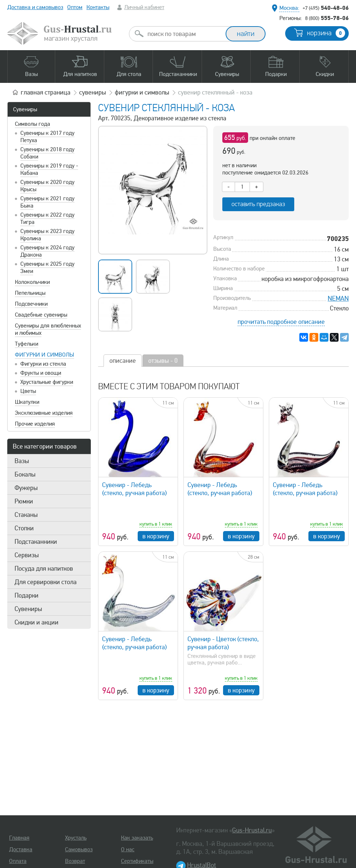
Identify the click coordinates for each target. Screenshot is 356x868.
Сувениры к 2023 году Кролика (47, 235)
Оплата (18, 861)
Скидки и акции (37, 622)
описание (123, 361)
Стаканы (26, 515)
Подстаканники (36, 542)
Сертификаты (137, 861)
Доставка (21, 849)
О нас (128, 849)
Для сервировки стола (46, 582)
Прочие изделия (35, 424)
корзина (326, 33)
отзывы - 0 (163, 361)
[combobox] (184, 34)
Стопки (24, 528)
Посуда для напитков (44, 568)
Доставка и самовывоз (35, 7)
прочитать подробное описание (281, 322)
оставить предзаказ (258, 204)
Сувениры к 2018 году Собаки (47, 153)
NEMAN (338, 298)
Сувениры (25, 109)
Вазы (22, 461)
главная (46, 92)
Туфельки (27, 344)
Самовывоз (79, 849)
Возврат (75, 861)
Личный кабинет (144, 7)
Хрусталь (76, 838)
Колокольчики (32, 282)
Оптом (75, 7)
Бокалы (25, 474)
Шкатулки (27, 402)
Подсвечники (31, 304)
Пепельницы (30, 293)
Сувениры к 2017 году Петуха (47, 137)
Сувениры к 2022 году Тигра (47, 218)
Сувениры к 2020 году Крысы (47, 186)
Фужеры (26, 488)
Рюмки (24, 501)
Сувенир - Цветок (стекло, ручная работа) (223, 643)
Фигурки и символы (44, 355)
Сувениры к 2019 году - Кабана (49, 169)
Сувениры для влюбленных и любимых (48, 329)
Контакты (98, 7)
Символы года (33, 124)
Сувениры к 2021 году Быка (47, 202)
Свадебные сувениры (41, 315)
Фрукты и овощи (41, 373)
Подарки (27, 595)
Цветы (28, 391)
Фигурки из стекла (43, 364)
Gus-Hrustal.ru (252, 830)
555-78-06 (327, 18)
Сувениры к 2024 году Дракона (47, 251)
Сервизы (27, 555)
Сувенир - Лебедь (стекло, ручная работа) (134, 489)
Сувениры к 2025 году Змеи (47, 268)
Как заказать (137, 838)
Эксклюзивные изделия (44, 413)
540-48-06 (326, 8)
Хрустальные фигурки (47, 382)
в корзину (156, 536)
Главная (19, 838)
